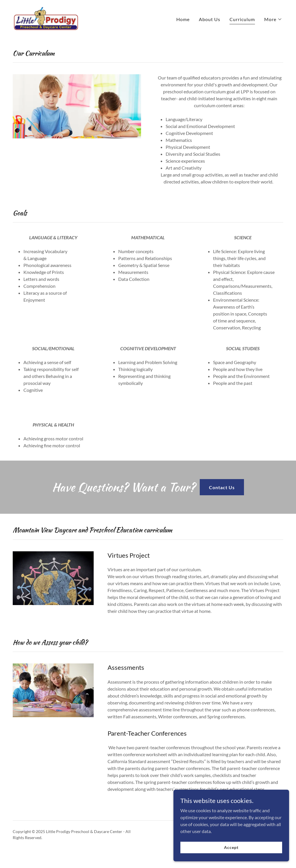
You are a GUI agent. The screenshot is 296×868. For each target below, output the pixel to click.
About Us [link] (210, 19)
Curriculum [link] (242, 19)
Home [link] (183, 19)
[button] (273, 19)
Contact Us (222, 487)
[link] (46, 18)
